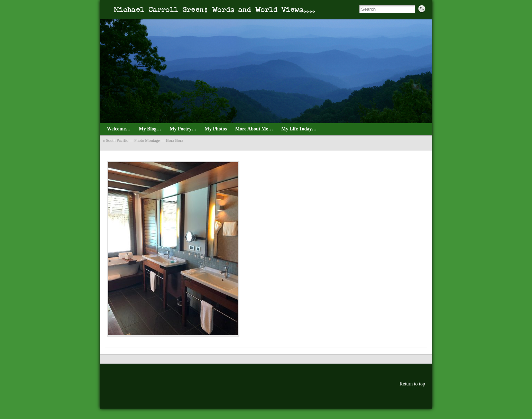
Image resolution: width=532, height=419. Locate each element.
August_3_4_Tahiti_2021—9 (113, 153)
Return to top (412, 384)
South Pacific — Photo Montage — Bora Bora (145, 140)
